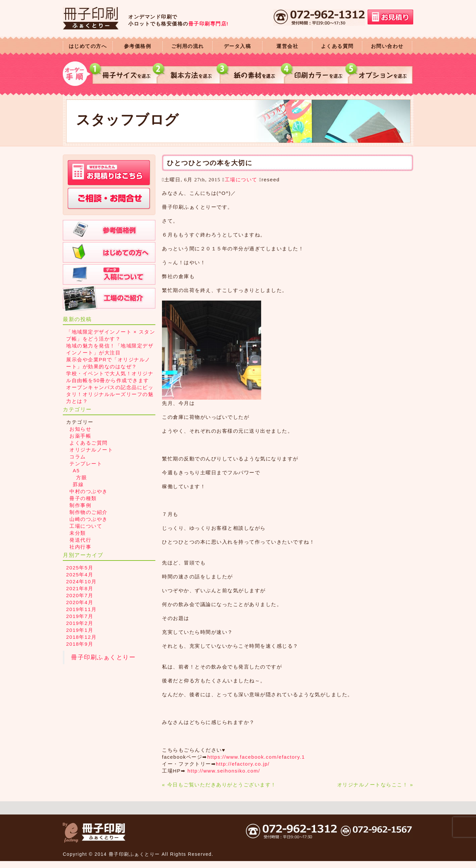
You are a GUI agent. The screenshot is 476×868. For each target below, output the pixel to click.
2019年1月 (80, 630)
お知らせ (80, 429)
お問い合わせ (387, 46)
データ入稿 (238, 46)
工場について (241, 180)
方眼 (81, 477)
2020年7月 (80, 595)
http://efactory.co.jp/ (243, 764)
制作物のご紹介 (89, 512)
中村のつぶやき (89, 491)
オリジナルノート (91, 450)
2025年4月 (80, 575)
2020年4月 (80, 602)
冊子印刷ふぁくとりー (103, 657)
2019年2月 (80, 623)
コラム (78, 457)
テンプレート (86, 464)
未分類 (78, 533)
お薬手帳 (80, 436)
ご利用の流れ (188, 46)
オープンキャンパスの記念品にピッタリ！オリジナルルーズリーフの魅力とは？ (110, 394)
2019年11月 (81, 609)
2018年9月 (80, 644)
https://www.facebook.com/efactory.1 (256, 757)
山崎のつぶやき (89, 519)
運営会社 (287, 46)
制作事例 (80, 505)
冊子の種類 (83, 498)
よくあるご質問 (89, 443)
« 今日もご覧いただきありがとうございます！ (219, 785)
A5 (76, 470)
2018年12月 (81, 637)
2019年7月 (80, 616)
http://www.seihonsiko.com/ (224, 771)
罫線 (78, 484)
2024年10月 (81, 581)
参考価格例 (138, 46)
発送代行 (80, 540)
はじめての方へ (88, 46)
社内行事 (80, 547)
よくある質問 (337, 46)
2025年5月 (80, 568)
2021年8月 (80, 588)
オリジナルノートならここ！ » (375, 785)
